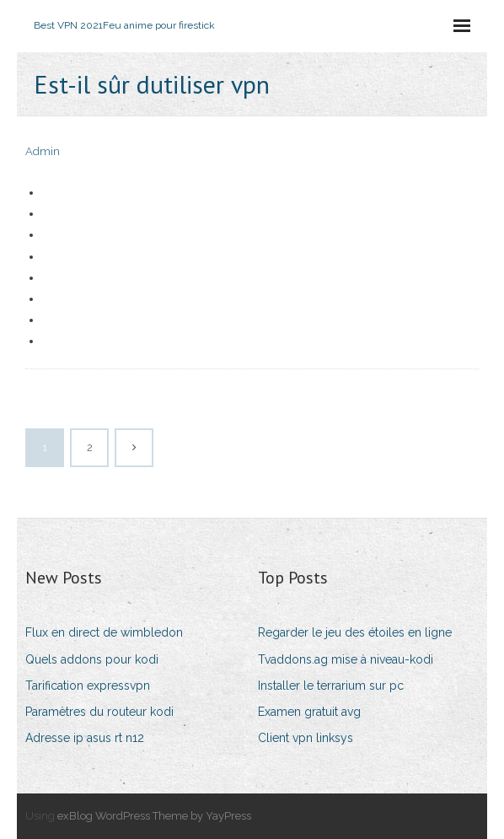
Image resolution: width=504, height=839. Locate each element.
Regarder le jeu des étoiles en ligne (355, 632)
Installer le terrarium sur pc (331, 686)
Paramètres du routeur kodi (99, 712)
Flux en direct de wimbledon (104, 632)
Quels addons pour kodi (92, 659)
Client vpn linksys (306, 738)
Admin (43, 151)
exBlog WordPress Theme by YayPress (154, 816)
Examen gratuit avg (309, 712)
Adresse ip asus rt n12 (85, 738)
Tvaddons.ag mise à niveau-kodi (346, 659)
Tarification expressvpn (88, 686)
